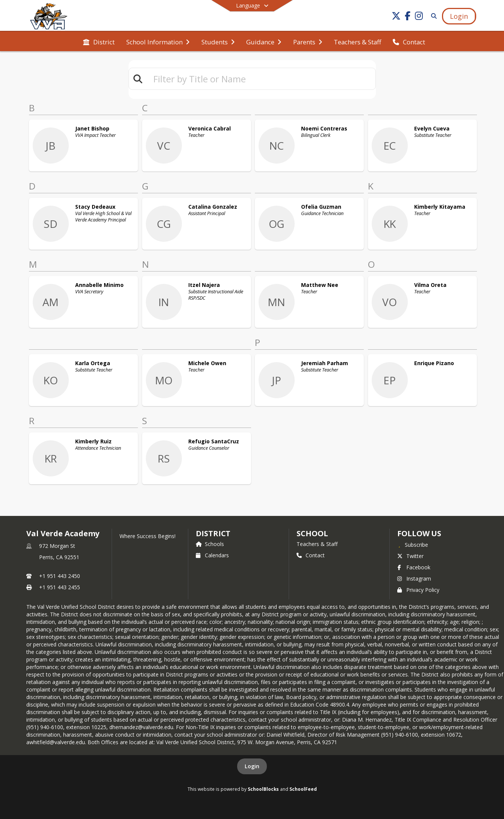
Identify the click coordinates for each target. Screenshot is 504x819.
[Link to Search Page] (432, 16)
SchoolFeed (303, 789)
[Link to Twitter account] (396, 17)
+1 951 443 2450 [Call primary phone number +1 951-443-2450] (60, 576)
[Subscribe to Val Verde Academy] (413, 544)
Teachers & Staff (317, 544)
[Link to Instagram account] (419, 17)
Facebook (414, 567)
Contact (311, 555)
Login (252, 766)
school (312, 533)
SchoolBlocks (263, 789)
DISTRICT (213, 533)
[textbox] (261, 79)
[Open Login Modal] (459, 16)
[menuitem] (99, 41)
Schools (210, 544)
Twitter (410, 556)
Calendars (212, 555)
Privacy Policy (418, 590)
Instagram (414, 579)
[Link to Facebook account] (407, 17)
